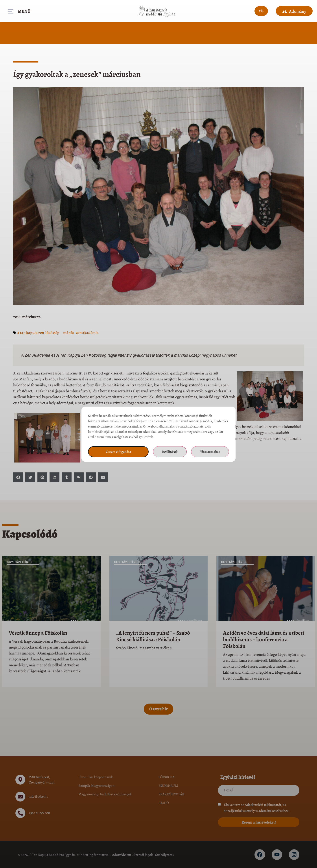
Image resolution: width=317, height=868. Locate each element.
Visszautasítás (210, 452)
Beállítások (170, 452)
